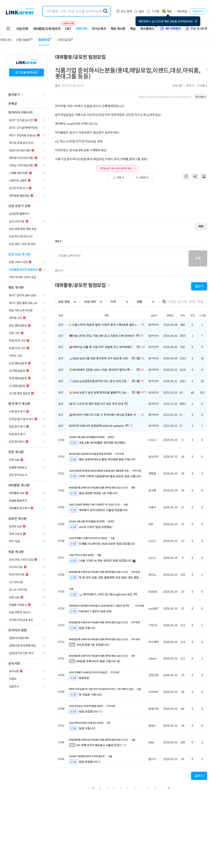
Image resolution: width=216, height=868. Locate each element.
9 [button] (155, 788)
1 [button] (100, 788)
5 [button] (128, 788)
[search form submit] (105, 11)
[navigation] (27, 104)
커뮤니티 (81, 28)
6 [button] (135, 788)
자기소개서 (99, 28)
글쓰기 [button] (199, 286)
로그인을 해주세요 (27, 72)
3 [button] (114, 788)
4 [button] (121, 788)
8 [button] (148, 788)
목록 (201, 226)
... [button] (162, 788)
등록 (198, 258)
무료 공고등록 (196, 28)
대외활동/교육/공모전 (47, 28)
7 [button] (141, 788)
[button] (93, 788)
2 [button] (107, 788)
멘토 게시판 (118, 28)
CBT (68, 27)
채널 (133, 28)
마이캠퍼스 (147, 28)
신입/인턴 (22, 28)
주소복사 (200, 97)
